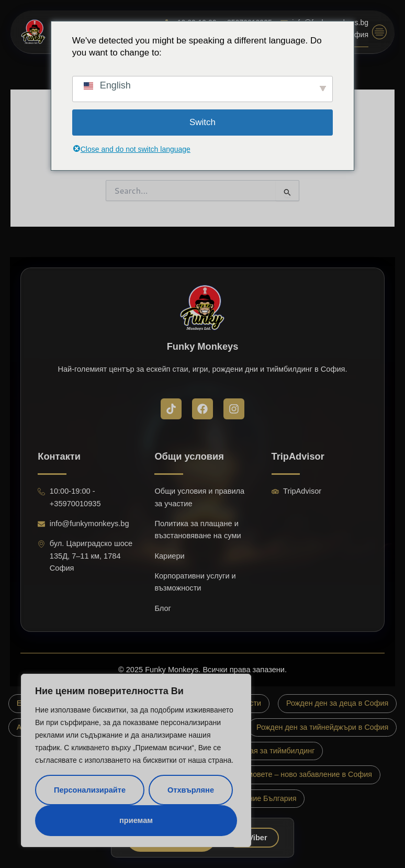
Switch (203, 122)
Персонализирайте (90, 790)
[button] (379, 32)
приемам (136, 820)
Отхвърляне (191, 790)
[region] (136, 760)
